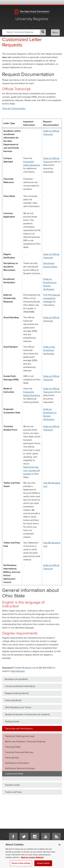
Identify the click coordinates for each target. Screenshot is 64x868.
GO (43, 32)
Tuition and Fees (13, 792)
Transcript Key (12, 758)
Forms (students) (13, 700)
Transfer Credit (12, 785)
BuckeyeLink (44, 2)
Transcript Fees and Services (19, 752)
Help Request (18, 671)
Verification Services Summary (20, 768)
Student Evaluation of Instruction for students (27, 714)
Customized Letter (14, 774)
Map (48, 2)
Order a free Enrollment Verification (49, 350)
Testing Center (12, 722)
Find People (52, 2)
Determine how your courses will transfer (32, 470)
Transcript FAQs (13, 747)
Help (41, 2)
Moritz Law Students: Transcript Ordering (25, 742)
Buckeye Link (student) (16, 679)
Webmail (56, 2)
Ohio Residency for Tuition (18, 707)
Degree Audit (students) (17, 693)
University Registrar (32, 19)
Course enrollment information (20, 686)
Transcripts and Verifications (19, 729)
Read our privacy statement (32, 860)
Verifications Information (17, 763)
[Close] (59, 847)
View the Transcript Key (14, 109)
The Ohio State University (8, 3)
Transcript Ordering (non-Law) (20, 736)
